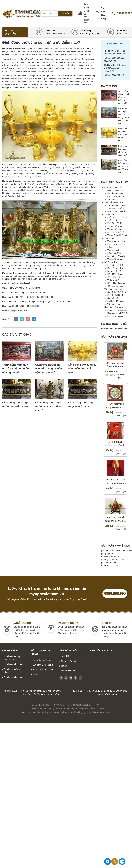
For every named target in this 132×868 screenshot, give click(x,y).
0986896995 (122, 862)
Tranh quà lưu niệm (116, 241)
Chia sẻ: (6, 319)
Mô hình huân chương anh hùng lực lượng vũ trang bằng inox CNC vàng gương (116, 444)
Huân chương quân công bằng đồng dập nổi (116, 519)
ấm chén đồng (35, 694)
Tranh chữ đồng (115, 259)
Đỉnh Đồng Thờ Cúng (117, 292)
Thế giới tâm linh (69, 661)
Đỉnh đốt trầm (114, 298)
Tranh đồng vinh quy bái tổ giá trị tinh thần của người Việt (15, 369)
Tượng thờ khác (115, 229)
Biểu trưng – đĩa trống (117, 211)
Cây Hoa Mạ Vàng (116, 196)
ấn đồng (115, 691)
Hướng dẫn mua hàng (43, 670)
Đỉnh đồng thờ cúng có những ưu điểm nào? (16, 405)
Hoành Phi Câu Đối (116, 295)
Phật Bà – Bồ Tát (115, 223)
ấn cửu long (105, 691)
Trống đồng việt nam (114, 202)
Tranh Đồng (110, 238)
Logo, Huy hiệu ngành (117, 310)
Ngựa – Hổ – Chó (115, 271)
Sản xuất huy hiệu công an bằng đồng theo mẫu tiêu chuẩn (116, 365)
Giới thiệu (66, 656)
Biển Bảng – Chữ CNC (118, 313)
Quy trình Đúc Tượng (43, 665)
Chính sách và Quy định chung (13, 658)
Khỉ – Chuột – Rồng (116, 268)
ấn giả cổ (113, 694)
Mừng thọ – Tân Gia (116, 256)
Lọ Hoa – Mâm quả (116, 301)
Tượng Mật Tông (115, 226)
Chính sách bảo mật (13, 677)
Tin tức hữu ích (68, 671)
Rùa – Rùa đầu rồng (117, 283)
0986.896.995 (115, 593)
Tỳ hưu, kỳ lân (114, 280)
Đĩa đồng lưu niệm (116, 193)
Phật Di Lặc (113, 220)
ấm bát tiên (38, 691)
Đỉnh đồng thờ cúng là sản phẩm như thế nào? (82, 369)
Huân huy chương (115, 316)
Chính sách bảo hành (14, 664)
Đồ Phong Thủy (111, 262)
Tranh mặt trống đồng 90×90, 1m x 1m (116, 406)
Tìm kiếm (65, 13)
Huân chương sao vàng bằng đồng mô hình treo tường (116, 482)
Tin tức (64, 666)
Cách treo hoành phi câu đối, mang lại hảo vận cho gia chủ (49, 369)
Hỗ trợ (36, 674)
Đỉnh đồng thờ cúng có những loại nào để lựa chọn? (49, 406)
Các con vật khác (115, 286)
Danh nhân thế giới (116, 232)
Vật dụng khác (114, 304)
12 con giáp (27, 691)
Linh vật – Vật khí (115, 265)
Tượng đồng (110, 214)
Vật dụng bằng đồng (113, 289)
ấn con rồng (93, 691)
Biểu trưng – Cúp (115, 190)
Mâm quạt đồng (114, 253)
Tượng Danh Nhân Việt (118, 235)
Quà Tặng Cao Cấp (113, 187)
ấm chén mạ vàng (51, 694)
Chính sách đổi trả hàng (13, 671)
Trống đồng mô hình (117, 205)
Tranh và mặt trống (116, 208)
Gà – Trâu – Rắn (115, 277)
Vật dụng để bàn (115, 199)
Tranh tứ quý (113, 250)
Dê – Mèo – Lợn (115, 274)
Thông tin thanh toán (42, 660)
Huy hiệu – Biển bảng (114, 307)
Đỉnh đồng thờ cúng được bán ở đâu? (81, 405)
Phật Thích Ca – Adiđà (117, 217)
